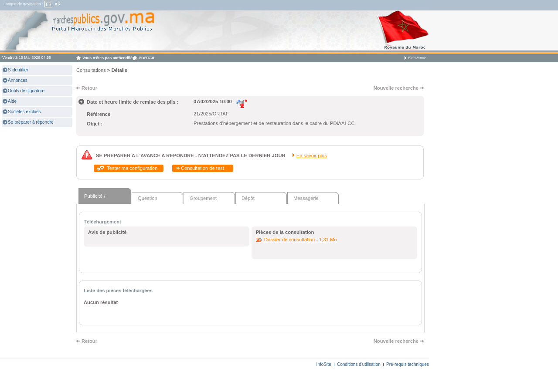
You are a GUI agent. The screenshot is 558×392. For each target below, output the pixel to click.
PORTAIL (147, 58)
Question (148, 198)
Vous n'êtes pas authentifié (107, 58)
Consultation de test (202, 168)
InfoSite (324, 364)
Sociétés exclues (24, 112)
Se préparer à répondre (31, 122)
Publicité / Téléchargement (102, 199)
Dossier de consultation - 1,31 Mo (301, 240)
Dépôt (248, 198)
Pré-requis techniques (408, 364)
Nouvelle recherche (396, 88)
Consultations (91, 70)
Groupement (203, 198)
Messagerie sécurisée (306, 200)
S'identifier (18, 70)
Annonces (18, 80)
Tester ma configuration (132, 168)
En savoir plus (312, 155)
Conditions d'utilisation (359, 364)
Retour (89, 88)
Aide (12, 101)
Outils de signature (26, 91)
